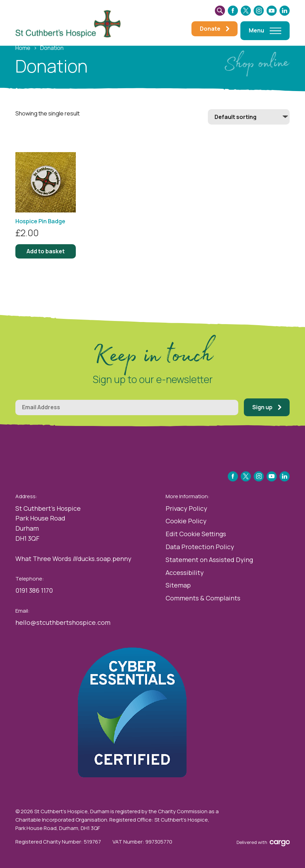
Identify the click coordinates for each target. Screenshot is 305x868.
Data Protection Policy (200, 547)
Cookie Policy (186, 521)
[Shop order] (249, 117)
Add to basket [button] (46, 251)
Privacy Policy (186, 508)
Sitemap (178, 585)
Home (23, 48)
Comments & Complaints (203, 598)
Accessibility (185, 573)
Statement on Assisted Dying (209, 560)
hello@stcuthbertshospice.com (63, 622)
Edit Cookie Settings (196, 534)
